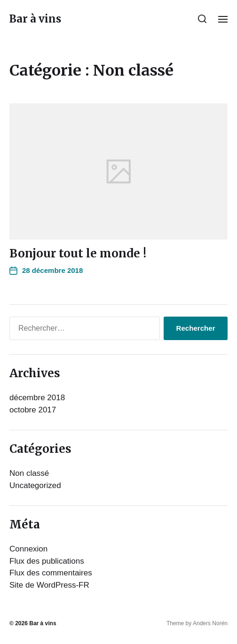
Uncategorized (35, 485)
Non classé (29, 473)
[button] (202, 19)
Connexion (28, 549)
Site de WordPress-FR (49, 585)
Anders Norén (210, 623)
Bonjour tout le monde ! (78, 253)
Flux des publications (47, 561)
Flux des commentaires (51, 573)
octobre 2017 (33, 410)
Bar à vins (35, 19)
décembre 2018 (37, 398)
